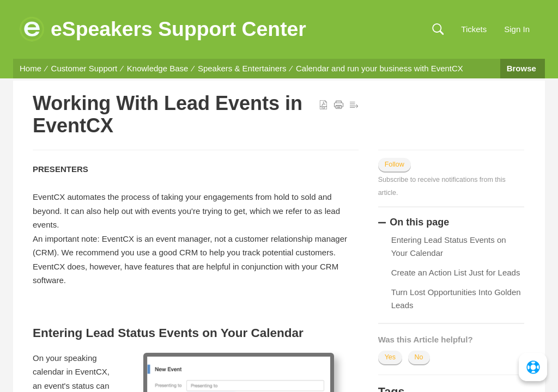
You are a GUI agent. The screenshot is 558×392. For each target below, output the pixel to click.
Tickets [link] (474, 29)
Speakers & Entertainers (242, 68)
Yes (390, 357)
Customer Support (84, 68)
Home (31, 68)
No (419, 357)
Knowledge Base (158, 68)
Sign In (517, 29)
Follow (395, 164)
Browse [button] (523, 68)
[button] (438, 30)
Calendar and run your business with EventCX (380, 68)
